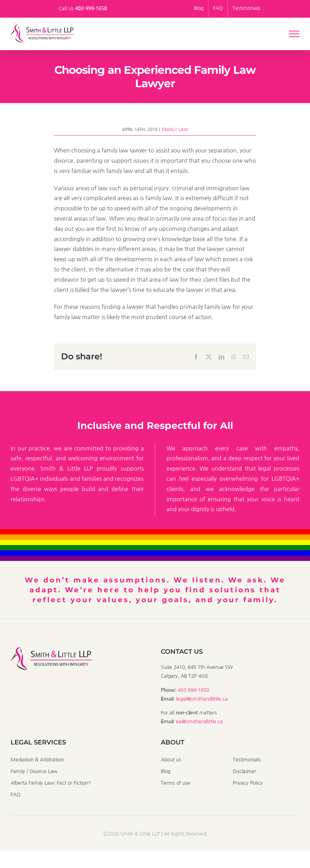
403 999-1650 (193, 690)
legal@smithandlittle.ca (202, 699)
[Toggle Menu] (294, 34)
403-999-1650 (91, 8)
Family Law (175, 130)
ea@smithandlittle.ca (199, 722)
